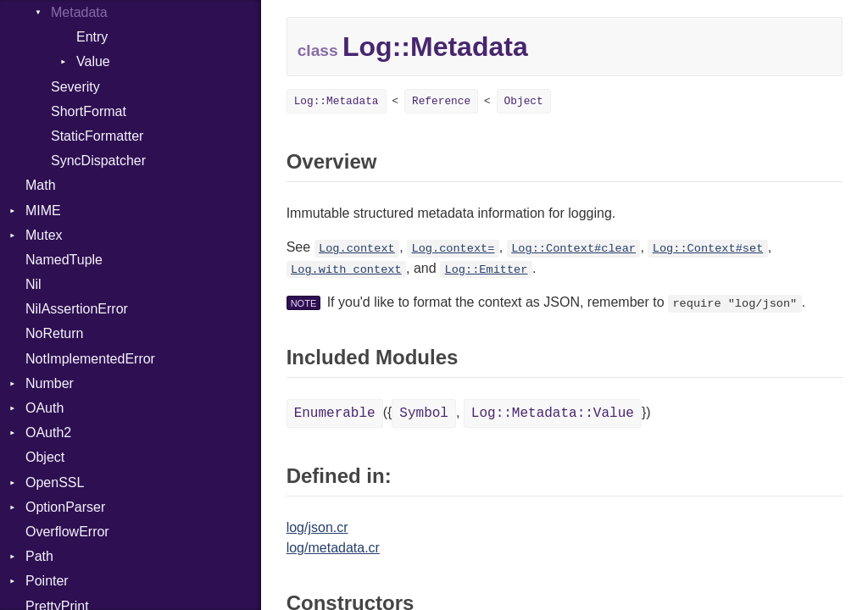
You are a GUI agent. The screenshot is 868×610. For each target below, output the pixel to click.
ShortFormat (89, 111)
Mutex (44, 235)
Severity (75, 87)
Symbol (424, 413)
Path (39, 556)
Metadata (79, 12)
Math (41, 185)
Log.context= (453, 249)
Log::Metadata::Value (553, 413)
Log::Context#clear (573, 249)
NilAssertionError (77, 309)
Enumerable (335, 413)
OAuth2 (48, 433)
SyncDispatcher (98, 161)
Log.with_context (346, 270)
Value (93, 61)
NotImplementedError (90, 359)
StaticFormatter (97, 136)
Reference (441, 101)
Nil (33, 284)
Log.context (357, 249)
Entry (92, 37)
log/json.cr (317, 527)
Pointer (47, 581)
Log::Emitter (487, 270)
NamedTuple (64, 260)
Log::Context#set (708, 249)
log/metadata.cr (333, 548)
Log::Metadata (337, 101)
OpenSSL (55, 482)
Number (50, 383)
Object (45, 457)
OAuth (45, 408)
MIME (43, 211)
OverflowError (67, 532)
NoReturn (54, 333)
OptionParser (65, 507)
